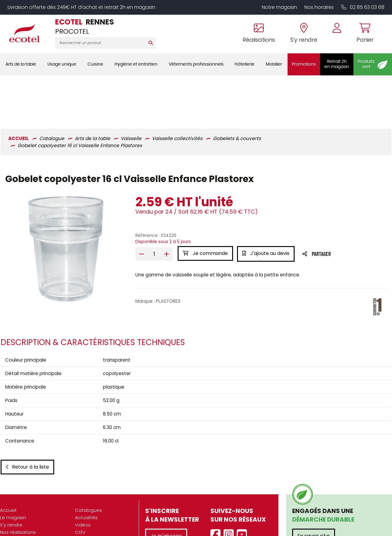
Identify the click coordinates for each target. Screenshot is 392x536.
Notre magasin (279, 7)
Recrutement (15, 513)
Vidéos (83, 483)
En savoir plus (314, 494)
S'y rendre (11, 483)
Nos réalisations (18, 490)
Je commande (205, 208)
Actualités (86, 476)
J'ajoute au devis (267, 208)
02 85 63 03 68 (363, 7)
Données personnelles (100, 505)
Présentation (14, 498)
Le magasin (13, 476)
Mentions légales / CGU (102, 498)
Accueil (8, 468)
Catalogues (89, 468)
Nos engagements (21, 505)
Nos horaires (319, 7)
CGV (80, 490)
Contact (85, 520)
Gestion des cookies (98, 513)
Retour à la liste (27, 425)
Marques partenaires (24, 520)
